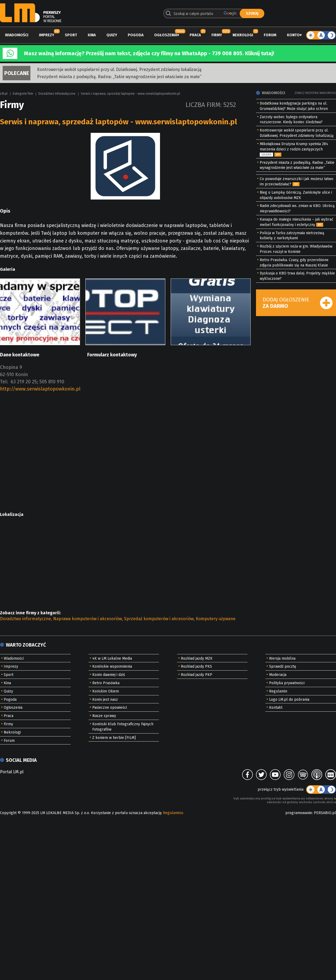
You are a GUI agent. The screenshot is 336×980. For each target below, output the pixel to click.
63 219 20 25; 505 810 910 (37, 382)
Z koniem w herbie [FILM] (114, 738)
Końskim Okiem (106, 691)
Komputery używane (216, 619)
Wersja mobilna (282, 658)
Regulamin (278, 691)
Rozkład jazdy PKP (197, 675)
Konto (293, 35)
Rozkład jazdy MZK (197, 658)
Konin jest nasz (105, 700)
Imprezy (47, 35)
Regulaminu (173, 813)
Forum (270, 35)
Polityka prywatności (287, 683)
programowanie (299, 813)
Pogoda (136, 35)
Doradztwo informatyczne (57, 94)
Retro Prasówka (106, 683)
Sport (71, 35)
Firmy (217, 35)
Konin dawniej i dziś (109, 675)
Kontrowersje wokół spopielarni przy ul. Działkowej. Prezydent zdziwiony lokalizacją (119, 69)
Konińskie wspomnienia (112, 666)
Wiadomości (17, 35)
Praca (195, 35)
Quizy (112, 35)
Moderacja (278, 675)
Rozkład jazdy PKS (196, 666)
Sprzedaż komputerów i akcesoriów (159, 619)
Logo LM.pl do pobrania (289, 700)
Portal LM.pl (12, 772)
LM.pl (4, 94)
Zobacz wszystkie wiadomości (315, 93)
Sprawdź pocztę (283, 666)
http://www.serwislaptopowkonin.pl (40, 389)
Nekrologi (243, 35)
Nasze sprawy (104, 716)
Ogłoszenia (166, 35)
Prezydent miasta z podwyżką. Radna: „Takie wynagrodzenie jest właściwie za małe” (119, 77)
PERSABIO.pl (325, 813)
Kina (92, 35)
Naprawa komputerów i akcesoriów (87, 619)
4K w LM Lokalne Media (112, 658)
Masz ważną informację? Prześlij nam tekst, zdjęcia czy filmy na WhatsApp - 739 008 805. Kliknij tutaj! (149, 53)
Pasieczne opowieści (110, 708)
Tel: (4, 382)
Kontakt (276, 708)
